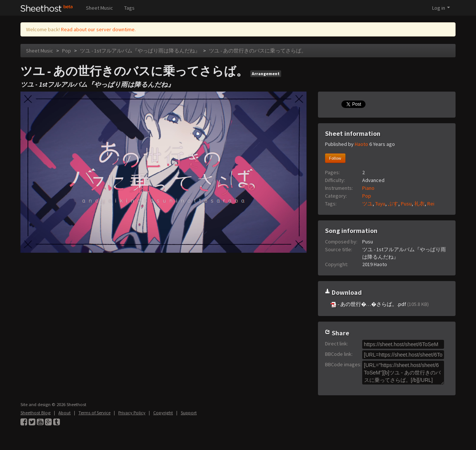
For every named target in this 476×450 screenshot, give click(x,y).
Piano (368, 188)
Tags (129, 8)
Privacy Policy (132, 413)
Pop (67, 51)
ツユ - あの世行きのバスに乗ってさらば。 (258, 51)
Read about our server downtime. (98, 29)
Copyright (163, 413)
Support (189, 413)
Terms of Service (94, 413)
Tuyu (380, 204)
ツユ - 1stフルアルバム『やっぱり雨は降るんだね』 (140, 51)
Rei (431, 204)
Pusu (406, 204)
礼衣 (419, 204)
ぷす (393, 204)
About (65, 413)
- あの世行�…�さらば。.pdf (380, 304)
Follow (335, 158)
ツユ (367, 204)
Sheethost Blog (36, 413)
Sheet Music (99, 8)
